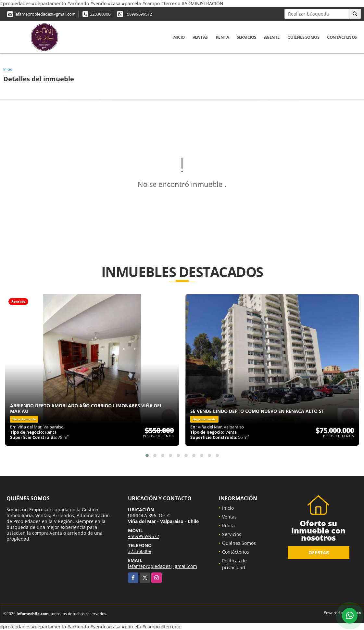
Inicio (179, 37)
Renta (222, 37)
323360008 (100, 14)
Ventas (200, 37)
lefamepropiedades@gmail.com (45, 14)
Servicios (246, 37)
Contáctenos (342, 37)
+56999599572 (138, 14)
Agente (272, 37)
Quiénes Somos (303, 37)
